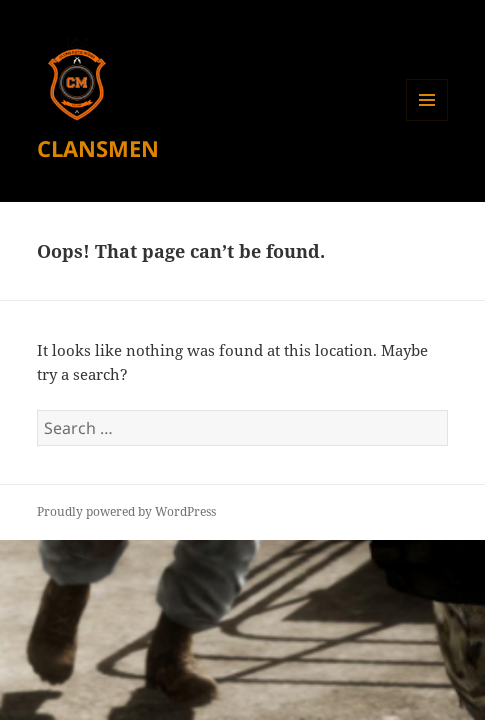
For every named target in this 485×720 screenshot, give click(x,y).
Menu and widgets (427, 120)
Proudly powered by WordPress (126, 511)
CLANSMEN (98, 148)
